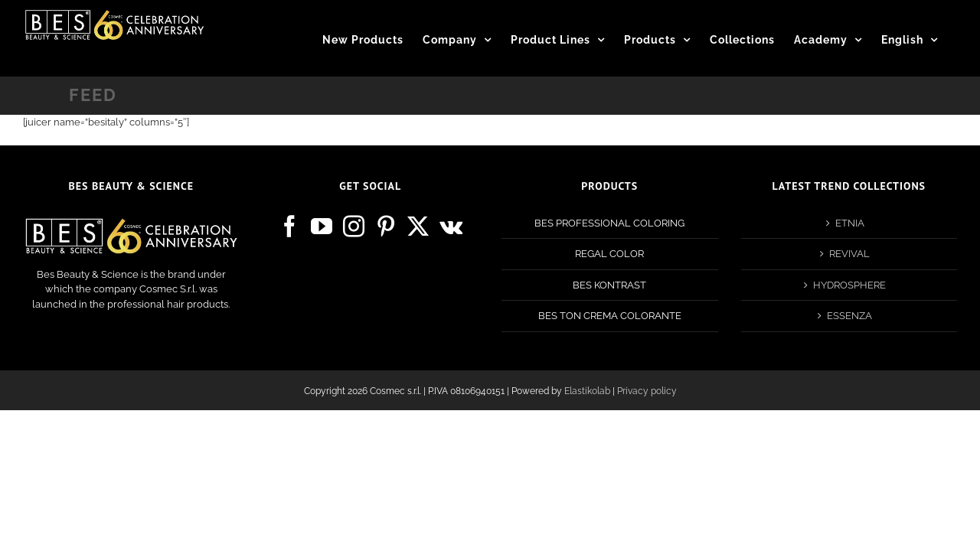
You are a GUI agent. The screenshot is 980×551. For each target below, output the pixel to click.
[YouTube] (322, 227)
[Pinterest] (386, 227)
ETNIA (850, 223)
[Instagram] (354, 227)
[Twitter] (418, 227)
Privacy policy (647, 391)
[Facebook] (289, 227)
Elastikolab (587, 391)
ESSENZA (849, 316)
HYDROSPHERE (849, 285)
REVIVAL (849, 254)
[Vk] (451, 227)
